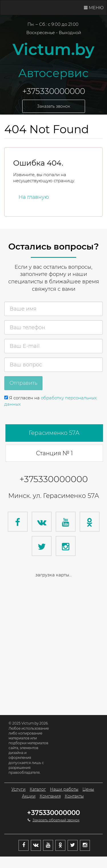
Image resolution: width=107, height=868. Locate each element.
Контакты (74, 796)
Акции (29, 796)
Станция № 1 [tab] (54, 453)
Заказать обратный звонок (56, 820)
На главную (34, 197)
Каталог (38, 789)
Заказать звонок (54, 106)
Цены (88, 789)
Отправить (23, 383)
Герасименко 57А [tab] (54, 433)
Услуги (19, 789)
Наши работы (64, 789)
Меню (94, 8)
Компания (50, 796)
